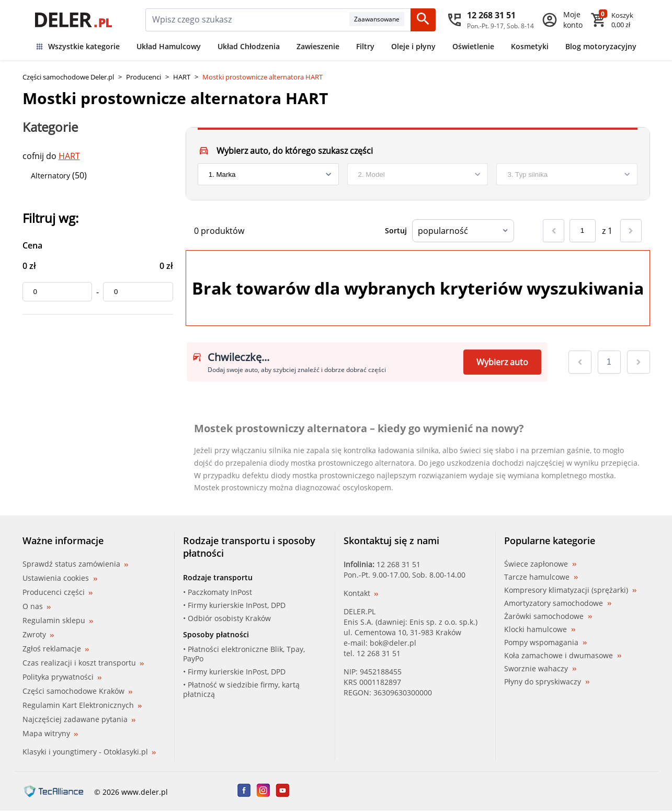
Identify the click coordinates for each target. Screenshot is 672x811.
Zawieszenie (318, 46)
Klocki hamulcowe (540, 629)
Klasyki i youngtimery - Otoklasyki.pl (89, 752)
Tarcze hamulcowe (541, 577)
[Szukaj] (423, 20)
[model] (418, 174)
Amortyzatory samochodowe (558, 603)
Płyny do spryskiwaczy (547, 682)
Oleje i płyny (413, 46)
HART (182, 77)
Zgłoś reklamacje (56, 649)
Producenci (144, 77)
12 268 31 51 (398, 564)
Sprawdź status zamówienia (75, 564)
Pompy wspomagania (545, 643)
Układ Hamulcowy (169, 46)
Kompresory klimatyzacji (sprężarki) (570, 590)
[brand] (268, 174)
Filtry (365, 46)
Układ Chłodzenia (249, 46)
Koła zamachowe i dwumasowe (563, 656)
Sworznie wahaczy (540, 669)
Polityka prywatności (62, 677)
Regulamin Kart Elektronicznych (82, 705)
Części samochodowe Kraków (77, 691)
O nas (37, 606)
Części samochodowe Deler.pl (68, 77)
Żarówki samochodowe (548, 616)
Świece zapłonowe (540, 564)
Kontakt (361, 593)
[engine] (567, 174)
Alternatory (50, 176)
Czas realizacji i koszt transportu (83, 663)
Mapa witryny (50, 733)
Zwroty (38, 634)
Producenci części (58, 592)
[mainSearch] (247, 20)
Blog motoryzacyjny (601, 46)
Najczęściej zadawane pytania (79, 719)
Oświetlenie (473, 46)
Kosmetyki (530, 46)
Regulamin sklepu (58, 620)
